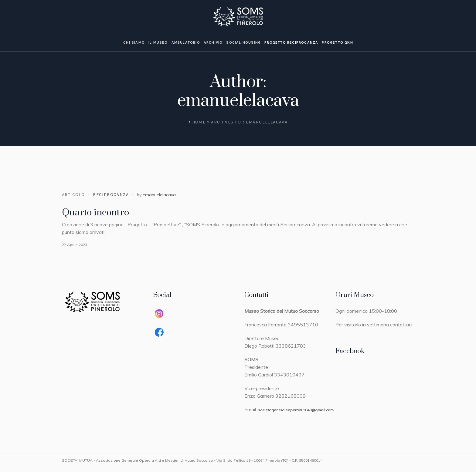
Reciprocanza (111, 195)
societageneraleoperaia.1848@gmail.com (296, 410)
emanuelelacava (159, 195)
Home (199, 122)
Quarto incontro (95, 213)
